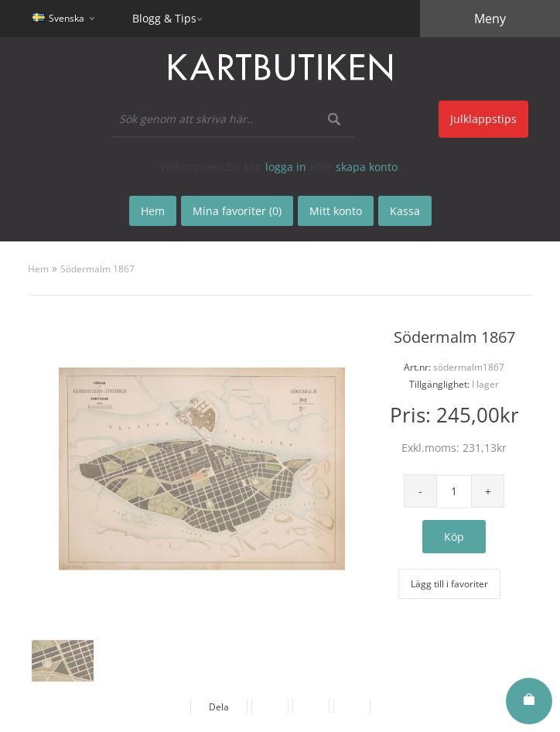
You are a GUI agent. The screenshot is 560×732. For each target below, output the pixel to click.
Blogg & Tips (164, 18)
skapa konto (367, 167)
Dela (219, 707)
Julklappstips (483, 119)
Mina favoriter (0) (237, 211)
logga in (286, 167)
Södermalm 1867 (97, 269)
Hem (38, 269)
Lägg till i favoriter (449, 584)
